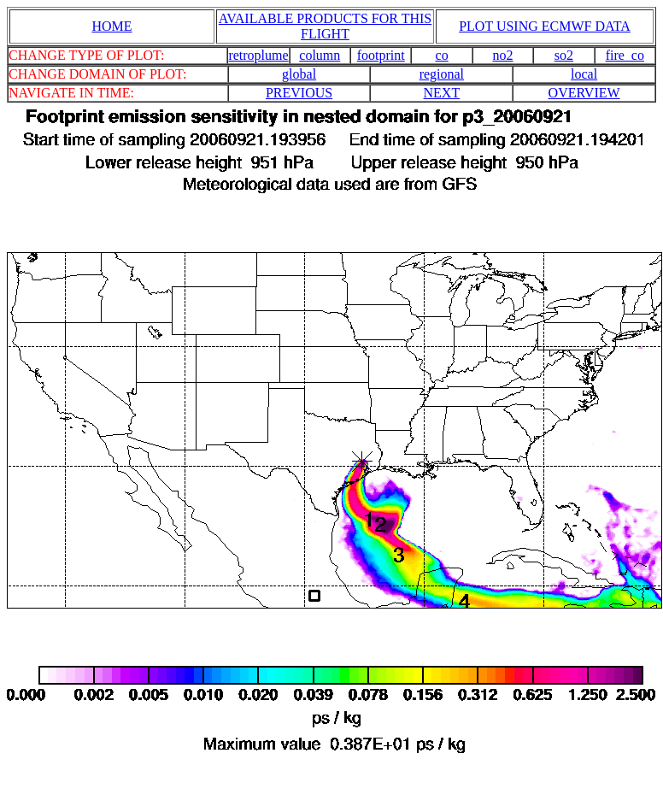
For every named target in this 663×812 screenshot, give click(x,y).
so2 (564, 55)
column (320, 55)
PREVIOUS (299, 93)
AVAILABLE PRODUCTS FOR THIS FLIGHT (325, 26)
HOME (111, 26)
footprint (381, 55)
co (442, 55)
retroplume (258, 55)
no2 (503, 55)
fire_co (625, 55)
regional (442, 74)
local (584, 74)
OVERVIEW (584, 93)
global (299, 74)
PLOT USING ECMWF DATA (545, 26)
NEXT (442, 93)
